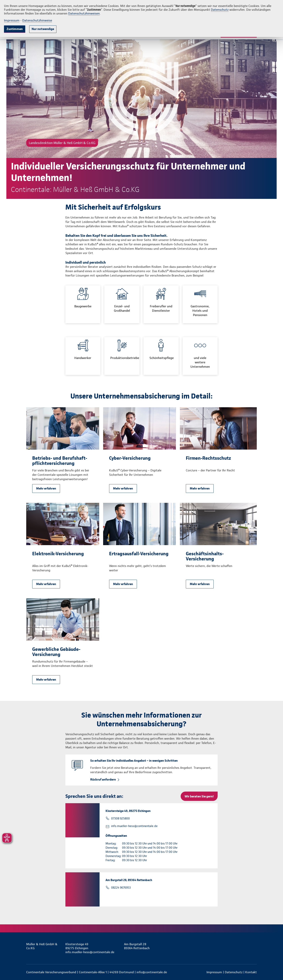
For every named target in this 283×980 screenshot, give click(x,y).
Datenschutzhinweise (37, 20)
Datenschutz (220, 10)
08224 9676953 (121, 888)
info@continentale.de (152, 972)
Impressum (12, 20)
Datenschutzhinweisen (84, 13)
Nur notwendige (43, 29)
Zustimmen (15, 29)
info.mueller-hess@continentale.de (134, 826)
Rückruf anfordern (103, 779)
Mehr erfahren (46, 488)
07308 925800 (120, 818)
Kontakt (251, 972)
